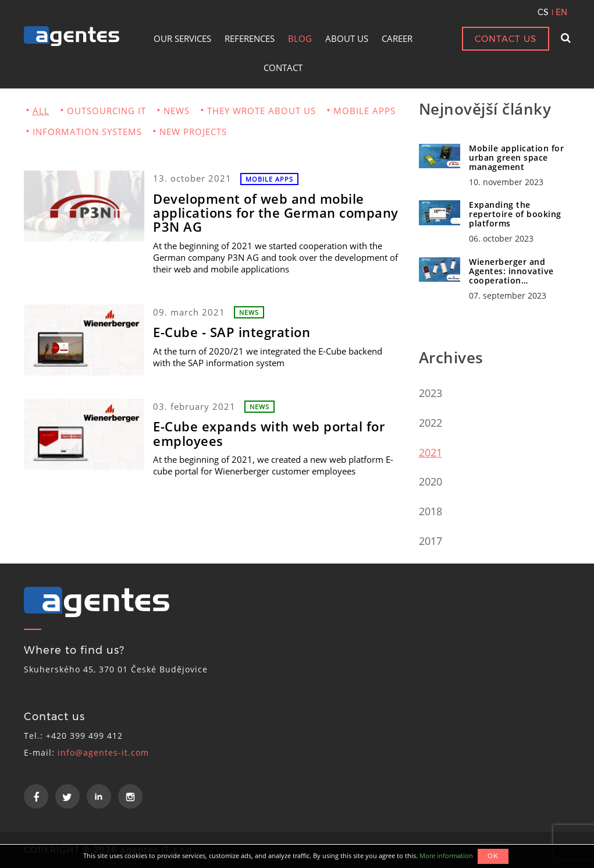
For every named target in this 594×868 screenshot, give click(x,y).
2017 (431, 541)
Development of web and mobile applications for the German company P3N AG (276, 212)
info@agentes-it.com (103, 752)
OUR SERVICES (182, 38)
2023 (431, 393)
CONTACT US (506, 39)
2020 (431, 481)
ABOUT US (347, 38)
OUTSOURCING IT (106, 111)
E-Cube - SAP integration (232, 332)
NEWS (177, 111)
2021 (431, 452)
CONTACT (283, 68)
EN (561, 12)
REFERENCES (250, 38)
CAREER (397, 38)
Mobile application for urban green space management (516, 157)
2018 (431, 511)
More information (446, 855)
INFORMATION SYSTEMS (87, 132)
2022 (431, 423)
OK (493, 856)
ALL (41, 111)
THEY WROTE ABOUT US (262, 111)
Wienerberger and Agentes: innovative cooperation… (511, 271)
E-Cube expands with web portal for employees (269, 433)
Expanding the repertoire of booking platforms (515, 214)
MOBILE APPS (364, 111)
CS (543, 12)
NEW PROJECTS (193, 132)
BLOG (300, 38)
